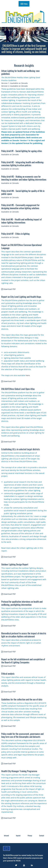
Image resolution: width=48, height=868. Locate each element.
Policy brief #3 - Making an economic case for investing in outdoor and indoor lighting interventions (24, 178)
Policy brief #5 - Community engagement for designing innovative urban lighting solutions (20, 206)
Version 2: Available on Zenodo (14, 86)
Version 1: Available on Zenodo (14, 83)
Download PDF (8, 289)
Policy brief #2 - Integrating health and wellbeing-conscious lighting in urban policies (23, 164)
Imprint (18, 836)
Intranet (6, 836)
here (28, 375)
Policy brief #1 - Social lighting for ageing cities (22, 151)
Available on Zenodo (10, 154)
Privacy (30, 836)
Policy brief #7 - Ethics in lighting (15, 234)
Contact (42, 836)
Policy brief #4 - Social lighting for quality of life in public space (23, 192)
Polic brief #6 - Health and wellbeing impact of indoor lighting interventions (21, 221)
